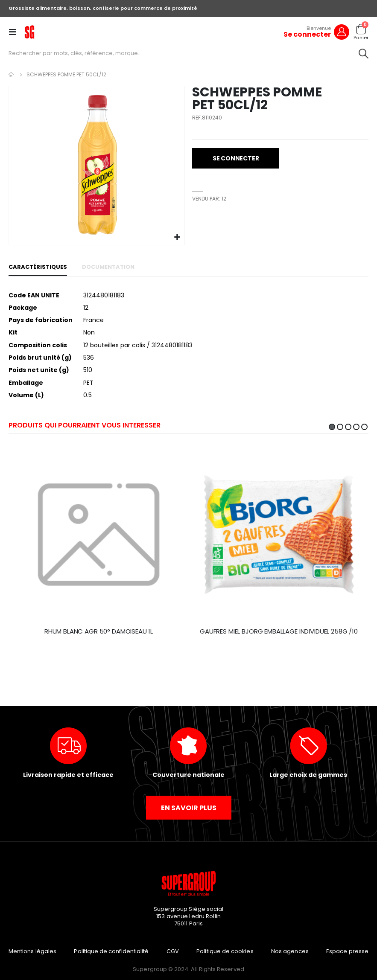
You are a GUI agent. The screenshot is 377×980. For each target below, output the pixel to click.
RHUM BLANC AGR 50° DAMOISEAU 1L (99, 631)
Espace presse (347, 951)
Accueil (12, 75)
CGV (173, 951)
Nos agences (290, 951)
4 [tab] (356, 427)
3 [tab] (348, 427)
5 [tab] (364, 427)
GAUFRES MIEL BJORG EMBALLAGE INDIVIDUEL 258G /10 (279, 631)
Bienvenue (319, 28)
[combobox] (188, 53)
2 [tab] (340, 427)
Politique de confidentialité (111, 951)
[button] (177, 237)
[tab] (38, 268)
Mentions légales (32, 951)
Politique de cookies (225, 951)
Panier (361, 38)
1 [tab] (332, 427)
